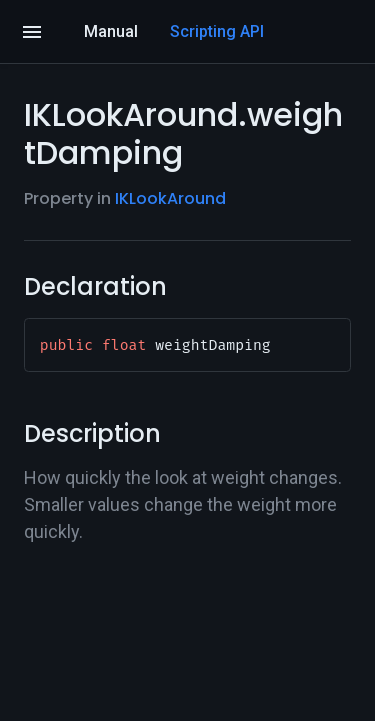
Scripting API (217, 31)
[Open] (32, 32)
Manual (111, 31)
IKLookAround (170, 198)
